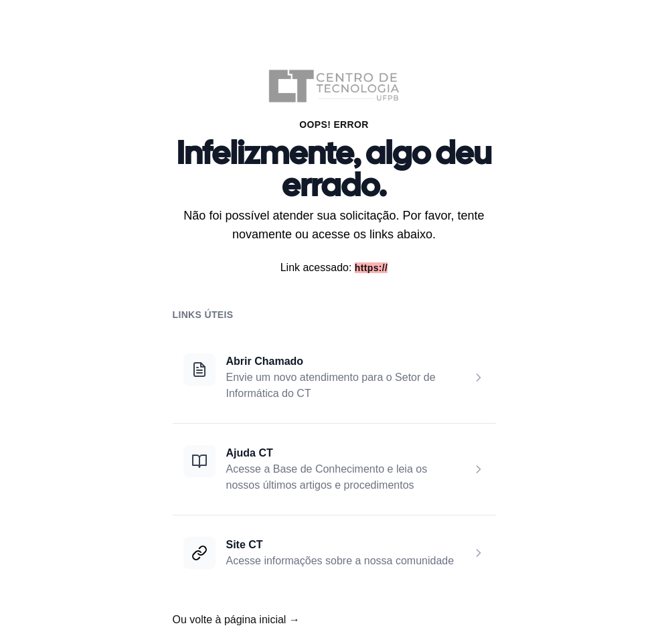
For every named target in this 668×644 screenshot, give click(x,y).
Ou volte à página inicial (236, 620)
